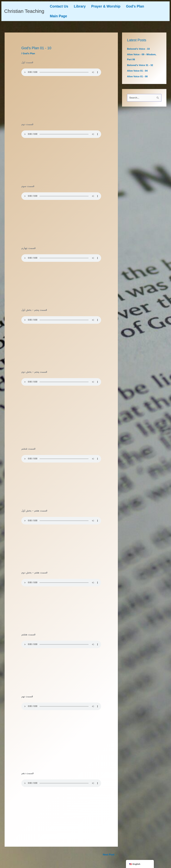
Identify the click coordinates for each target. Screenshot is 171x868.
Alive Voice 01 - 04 (138, 71)
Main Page (59, 16)
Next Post (110, 854)
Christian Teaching (24, 11)
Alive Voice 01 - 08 (138, 76)
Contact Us (60, 6)
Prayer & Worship (109, 6)
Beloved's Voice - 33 (139, 49)
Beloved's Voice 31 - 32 (141, 65)
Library (82, 6)
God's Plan (140, 6)
